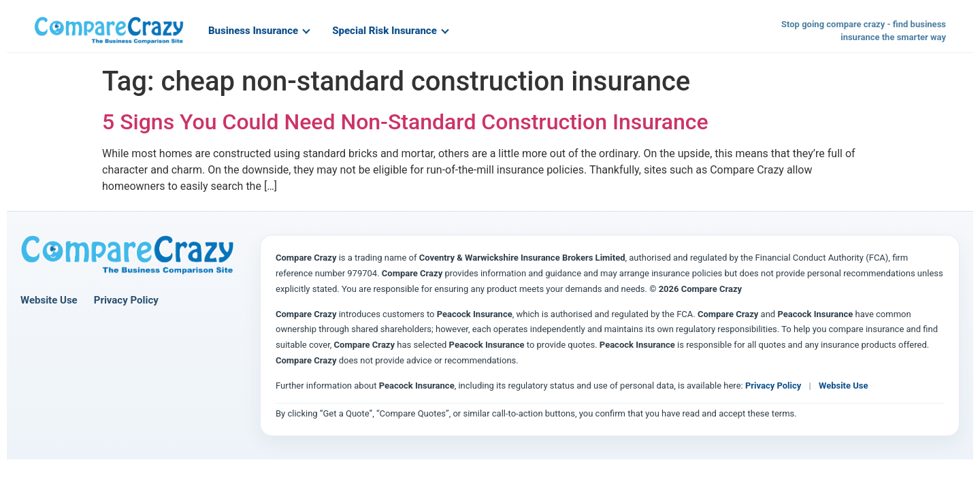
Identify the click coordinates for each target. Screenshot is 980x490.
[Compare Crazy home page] (127, 255)
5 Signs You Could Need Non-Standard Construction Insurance (405, 122)
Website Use (49, 300)
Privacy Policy (126, 300)
